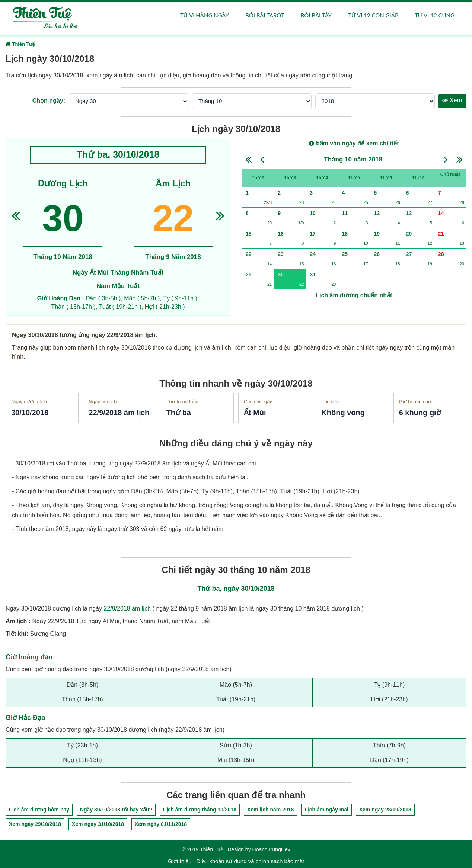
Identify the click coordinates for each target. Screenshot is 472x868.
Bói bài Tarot (265, 16)
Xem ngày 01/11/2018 (161, 824)
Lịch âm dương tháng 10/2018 (200, 810)
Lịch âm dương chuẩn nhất (354, 296)
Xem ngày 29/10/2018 (35, 824)
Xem (452, 101)
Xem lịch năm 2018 (270, 810)
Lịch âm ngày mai (326, 810)
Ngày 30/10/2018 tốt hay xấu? (116, 810)
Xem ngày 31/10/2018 (98, 824)
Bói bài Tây (316, 16)
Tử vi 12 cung (435, 16)
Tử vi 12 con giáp (373, 16)
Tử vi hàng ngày (205, 16)
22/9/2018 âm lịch (127, 609)
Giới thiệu (180, 861)
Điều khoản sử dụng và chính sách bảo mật (250, 861)
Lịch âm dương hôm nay (39, 810)
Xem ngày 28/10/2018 (385, 810)
